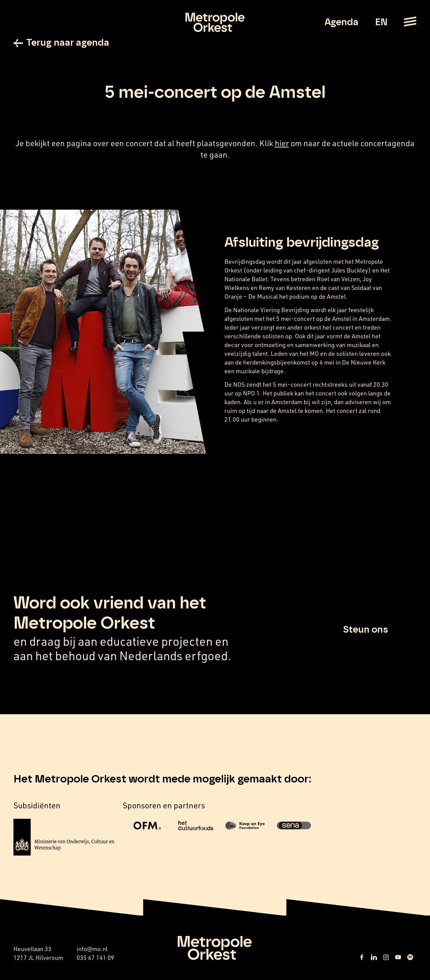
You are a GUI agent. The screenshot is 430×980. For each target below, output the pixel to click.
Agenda (341, 23)
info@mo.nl (92, 949)
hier (282, 143)
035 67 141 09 (95, 957)
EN (381, 23)
